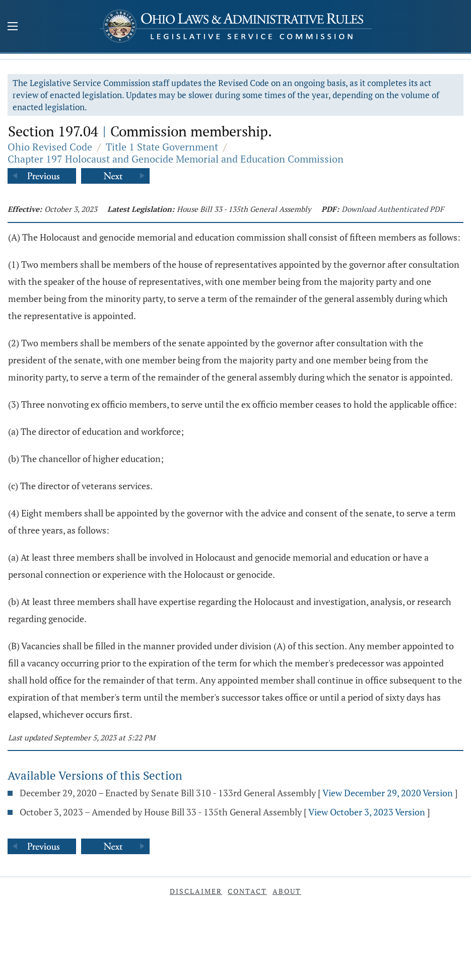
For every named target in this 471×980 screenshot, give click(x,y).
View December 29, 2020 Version (388, 793)
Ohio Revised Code (50, 147)
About (287, 891)
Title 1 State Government (162, 147)
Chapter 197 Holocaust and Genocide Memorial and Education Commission (176, 159)
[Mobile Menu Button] (13, 27)
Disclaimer (196, 891)
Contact (247, 891)
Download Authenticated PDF (393, 209)
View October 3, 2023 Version (367, 812)
